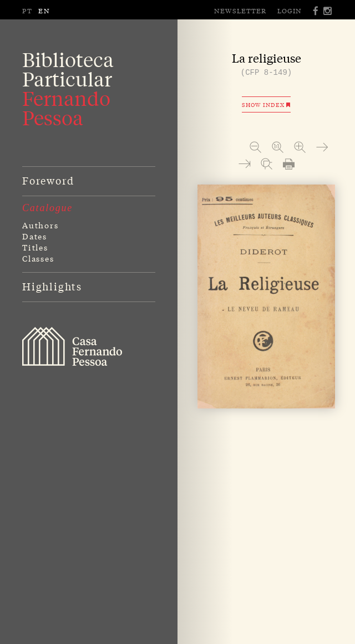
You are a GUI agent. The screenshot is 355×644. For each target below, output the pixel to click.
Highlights (52, 286)
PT (27, 11)
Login (290, 11)
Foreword (48, 180)
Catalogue (47, 208)
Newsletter (240, 11)
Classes (38, 258)
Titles (35, 247)
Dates (35, 236)
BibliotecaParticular (68, 89)
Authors (40, 225)
